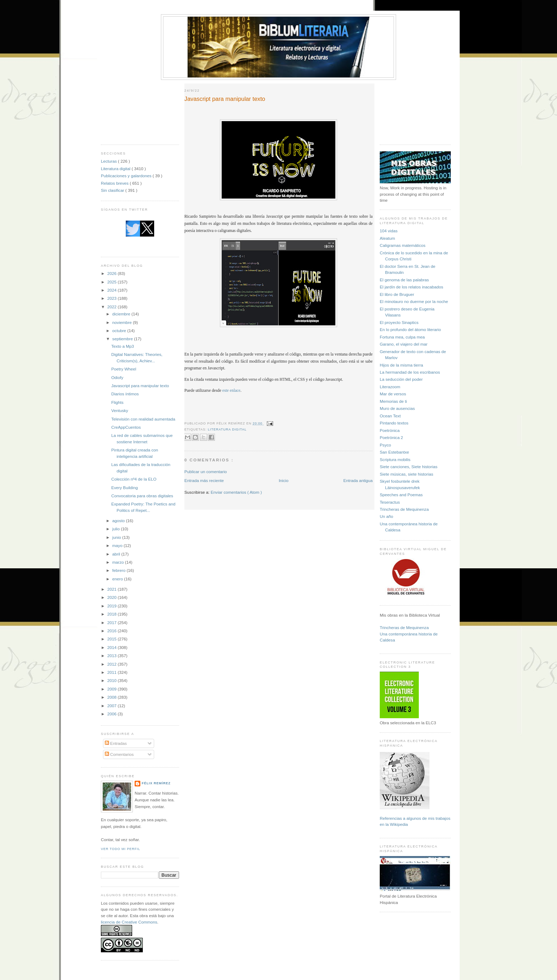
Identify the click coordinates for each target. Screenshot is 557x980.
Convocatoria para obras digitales (142, 496)
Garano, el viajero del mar (404, 344)
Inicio (284, 480)
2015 (112, 639)
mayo (118, 545)
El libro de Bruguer (397, 294)
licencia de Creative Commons (129, 922)
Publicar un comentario (206, 472)
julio (117, 529)
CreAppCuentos (126, 427)
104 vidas (389, 231)
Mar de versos (393, 394)
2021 (112, 589)
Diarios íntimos (125, 394)
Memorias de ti (393, 401)
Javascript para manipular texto (140, 386)
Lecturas (109, 161)
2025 (112, 282)
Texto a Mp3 (123, 346)
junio (117, 537)
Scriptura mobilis (395, 459)
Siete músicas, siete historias (407, 474)
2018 (112, 614)
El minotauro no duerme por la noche (414, 301)
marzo (119, 562)
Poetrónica (390, 430)
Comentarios (119, 754)
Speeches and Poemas (401, 495)
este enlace (231, 391)
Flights (117, 402)
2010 (112, 680)
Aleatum (387, 238)
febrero (119, 570)
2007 (112, 706)
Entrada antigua (358, 480)
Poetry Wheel (124, 369)
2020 (112, 597)
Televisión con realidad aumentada (143, 419)
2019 (112, 606)
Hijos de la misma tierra (401, 365)
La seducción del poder (401, 379)
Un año (386, 516)
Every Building (125, 488)
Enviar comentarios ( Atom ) (236, 492)
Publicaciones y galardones (127, 176)
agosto (119, 521)
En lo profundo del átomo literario (410, 329)
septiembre (123, 339)
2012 (112, 664)
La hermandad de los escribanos (410, 372)
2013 (112, 656)
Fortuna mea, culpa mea (402, 337)
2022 (112, 307)
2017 (112, 622)
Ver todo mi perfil (121, 849)
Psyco (385, 445)
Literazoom (390, 387)
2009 (112, 689)
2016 (112, 631)
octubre (120, 331)
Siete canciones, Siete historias (409, 467)
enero (118, 579)
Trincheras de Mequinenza (404, 509)
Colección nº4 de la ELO (134, 479)
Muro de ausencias (397, 408)
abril (117, 554)
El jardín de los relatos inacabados (412, 287)
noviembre (123, 322)
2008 (112, 697)
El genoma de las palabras (404, 280)
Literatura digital (116, 169)
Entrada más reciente (204, 480)
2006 (112, 714)
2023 (112, 298)
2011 (112, 672)
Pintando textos (394, 423)
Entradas (116, 743)
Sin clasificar (113, 190)
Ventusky (120, 410)
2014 (112, 647)
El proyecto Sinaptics (399, 322)
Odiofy (117, 377)
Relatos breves (115, 183)
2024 (112, 290)
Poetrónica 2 (391, 437)
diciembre (122, 314)
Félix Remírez (156, 783)
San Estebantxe (394, 452)
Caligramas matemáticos (403, 245)
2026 (112, 273)
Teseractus (390, 502)
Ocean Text (390, 416)
